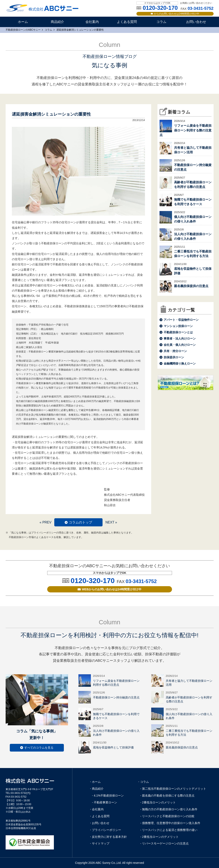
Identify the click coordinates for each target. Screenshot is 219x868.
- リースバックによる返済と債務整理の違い (169, 830)
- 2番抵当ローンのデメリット (160, 837)
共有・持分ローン (175, 351)
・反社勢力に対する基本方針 (108, 837)
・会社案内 (96, 809)
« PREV (45, 522)
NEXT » (111, 522)
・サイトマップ (99, 843)
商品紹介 (57, 22)
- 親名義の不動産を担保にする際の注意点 (168, 796)
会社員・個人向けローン (180, 345)
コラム (161, 22)
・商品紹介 (96, 789)
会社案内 (92, 22)
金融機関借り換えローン (180, 363)
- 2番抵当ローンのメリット (158, 802)
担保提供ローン (174, 357)
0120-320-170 (93, 581)
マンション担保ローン (178, 326)
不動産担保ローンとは (178, 332)
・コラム (143, 782)
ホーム (23, 22)
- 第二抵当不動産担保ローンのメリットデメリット (173, 789)
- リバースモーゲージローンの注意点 (165, 843)
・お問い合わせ (99, 823)
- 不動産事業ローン (105, 802)
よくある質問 (127, 22)
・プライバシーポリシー (105, 830)
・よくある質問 (99, 816)
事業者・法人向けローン (180, 338)
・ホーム (95, 782)
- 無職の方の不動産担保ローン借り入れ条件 (169, 809)
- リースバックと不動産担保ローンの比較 (168, 816)
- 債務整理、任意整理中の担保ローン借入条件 (170, 823)
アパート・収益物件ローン (181, 320)
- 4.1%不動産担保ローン (108, 796)
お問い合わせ (196, 22)
